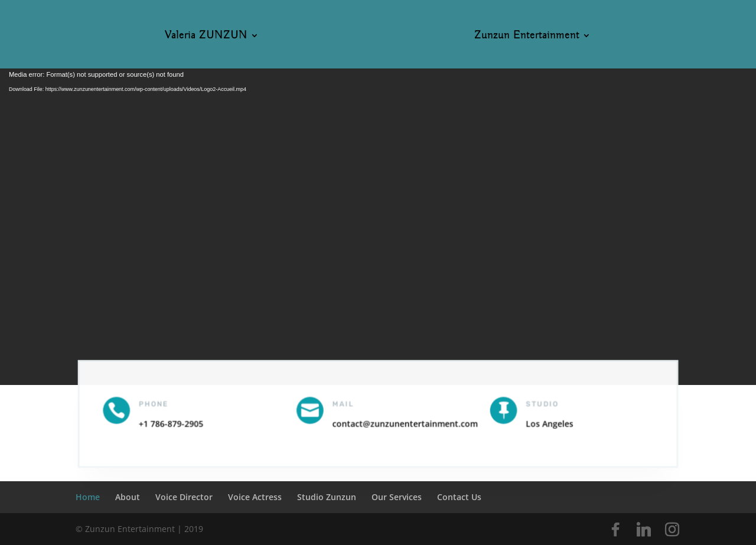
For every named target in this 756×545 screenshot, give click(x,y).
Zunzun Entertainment (527, 37)
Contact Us (459, 497)
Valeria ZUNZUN (206, 37)
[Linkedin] (644, 530)
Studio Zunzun (327, 497)
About (128, 497)
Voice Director (184, 497)
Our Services (397, 497)
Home (88, 497)
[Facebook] (615, 530)
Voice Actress (255, 497)
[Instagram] (672, 530)
